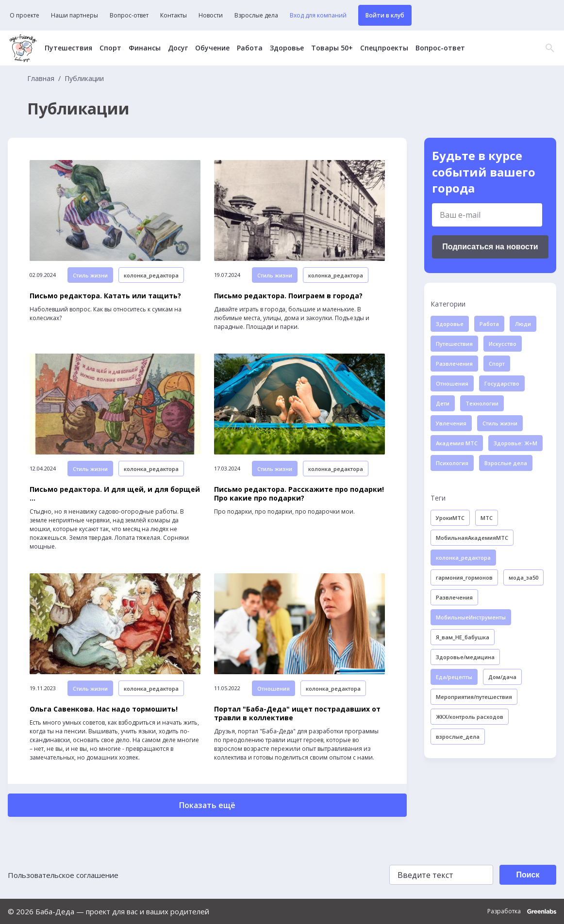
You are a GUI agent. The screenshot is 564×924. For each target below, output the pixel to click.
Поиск (528, 875)
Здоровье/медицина (465, 657)
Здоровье (287, 48)
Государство (502, 383)
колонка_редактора (151, 275)
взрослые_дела (458, 737)
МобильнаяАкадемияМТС (472, 538)
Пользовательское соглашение (63, 875)
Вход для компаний (318, 16)
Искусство (503, 344)
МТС (487, 518)
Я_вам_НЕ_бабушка (463, 637)
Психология (452, 463)
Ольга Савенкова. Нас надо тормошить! (104, 709)
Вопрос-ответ (129, 16)
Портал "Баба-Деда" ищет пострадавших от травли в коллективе (297, 713)
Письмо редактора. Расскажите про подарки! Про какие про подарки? (299, 494)
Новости (211, 16)
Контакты (174, 16)
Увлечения (451, 423)
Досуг (178, 48)
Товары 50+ (332, 48)
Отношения (274, 689)
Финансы (145, 48)
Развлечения (454, 364)
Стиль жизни (90, 275)
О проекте (25, 16)
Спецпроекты (384, 48)
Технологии (482, 403)
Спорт (110, 48)
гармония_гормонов (464, 577)
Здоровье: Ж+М (515, 443)
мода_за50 (523, 577)
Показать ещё (207, 805)
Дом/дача (502, 677)
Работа (250, 48)
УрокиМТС (450, 518)
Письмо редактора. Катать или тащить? (105, 296)
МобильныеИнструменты (471, 617)
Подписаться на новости (490, 247)
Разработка (522, 911)
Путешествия (68, 48)
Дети (443, 403)
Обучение (212, 48)
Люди (523, 324)
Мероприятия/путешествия (474, 697)
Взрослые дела (256, 16)
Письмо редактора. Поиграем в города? (288, 296)
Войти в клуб (385, 15)
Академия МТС (457, 443)
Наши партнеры (75, 16)
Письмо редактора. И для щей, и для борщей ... (115, 494)
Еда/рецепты (454, 677)
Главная (41, 79)
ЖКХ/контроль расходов (470, 717)
